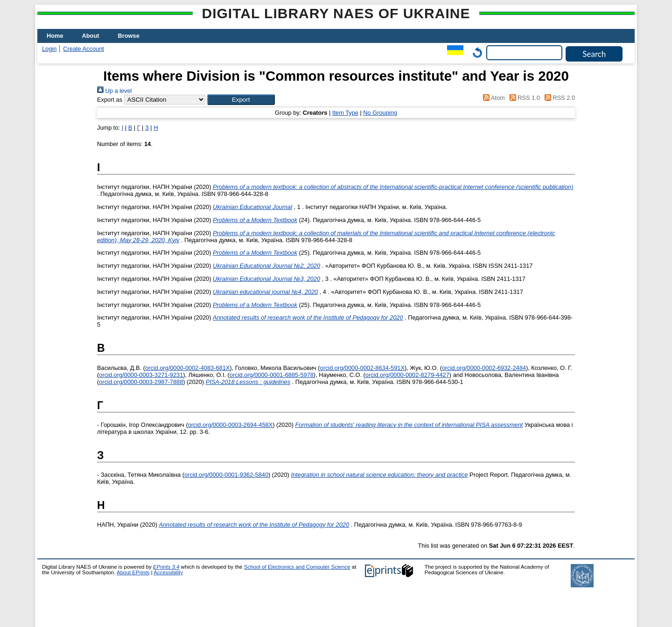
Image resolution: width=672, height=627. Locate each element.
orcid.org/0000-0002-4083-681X (187, 368)
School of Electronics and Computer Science (297, 567)
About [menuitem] (91, 36)
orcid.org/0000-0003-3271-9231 (141, 375)
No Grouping (380, 113)
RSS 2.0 (558, 98)
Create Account (84, 49)
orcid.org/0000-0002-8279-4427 (407, 375)
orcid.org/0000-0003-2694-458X (230, 425)
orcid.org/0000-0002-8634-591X (362, 368)
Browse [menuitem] (129, 36)
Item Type (345, 113)
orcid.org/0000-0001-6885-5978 (272, 375)
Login (49, 49)
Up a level (114, 91)
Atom (493, 98)
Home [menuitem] (55, 36)
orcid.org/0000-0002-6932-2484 (484, 368)
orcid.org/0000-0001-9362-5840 (226, 475)
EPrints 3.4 (166, 567)
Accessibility (168, 572)
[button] (241, 100)
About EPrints (133, 572)
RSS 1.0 (523, 98)
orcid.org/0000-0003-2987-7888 (141, 382)
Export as (110, 100)
